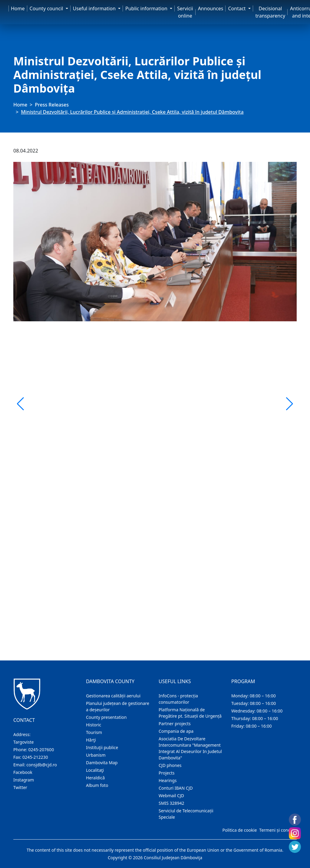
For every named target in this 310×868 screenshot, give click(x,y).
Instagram (24, 780)
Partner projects (175, 724)
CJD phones (170, 765)
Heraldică (95, 778)
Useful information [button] (95, 8)
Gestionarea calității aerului (113, 696)
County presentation (106, 717)
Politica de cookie (239, 830)
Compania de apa (176, 731)
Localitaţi (95, 770)
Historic (94, 725)
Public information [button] (147, 8)
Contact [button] (237, 8)
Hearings (168, 780)
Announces (211, 8)
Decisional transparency (270, 12)
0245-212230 (35, 757)
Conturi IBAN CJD (176, 788)
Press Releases (52, 105)
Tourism (94, 732)
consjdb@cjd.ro (42, 765)
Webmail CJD (171, 796)
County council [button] (47, 8)
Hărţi (91, 740)
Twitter (20, 787)
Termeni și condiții (277, 830)
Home (18, 8)
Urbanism (96, 755)
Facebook (23, 772)
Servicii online (185, 12)
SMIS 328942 (171, 803)
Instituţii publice (102, 747)
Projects (167, 773)
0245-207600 (41, 750)
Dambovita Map (102, 763)
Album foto (97, 785)
